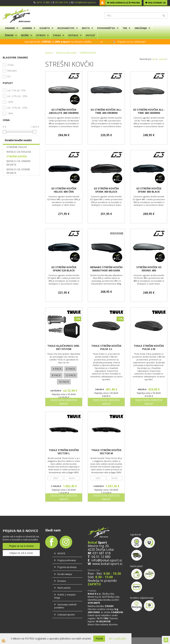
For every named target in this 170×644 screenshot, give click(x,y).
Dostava (62, 581)
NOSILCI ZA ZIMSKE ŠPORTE (18, 163)
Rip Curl (108, 42)
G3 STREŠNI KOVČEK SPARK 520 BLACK (64, 269)
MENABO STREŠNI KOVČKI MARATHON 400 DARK (106, 269)
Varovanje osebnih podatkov (65, 606)
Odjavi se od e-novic (21, 553)
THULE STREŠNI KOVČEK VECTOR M (106, 452)
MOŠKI (25, 35)
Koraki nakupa (65, 574)
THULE (57, 35)
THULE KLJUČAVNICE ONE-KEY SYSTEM (64, 347)
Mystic (96, 42)
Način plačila (64, 588)
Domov (49, 53)
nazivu (163, 59)
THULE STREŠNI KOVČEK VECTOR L (64, 452)
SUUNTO (45, 28)
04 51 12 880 (43, 2)
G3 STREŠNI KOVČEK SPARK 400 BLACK (106, 190)
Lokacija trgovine (66, 615)
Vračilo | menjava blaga (65, 596)
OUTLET (90, 35)
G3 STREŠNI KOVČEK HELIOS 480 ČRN (64, 190)
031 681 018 (61, 2)
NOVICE (61, 553)
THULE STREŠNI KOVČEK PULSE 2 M (149, 347)
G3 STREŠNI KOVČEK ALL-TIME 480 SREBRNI (149, 111)
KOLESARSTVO (66, 28)
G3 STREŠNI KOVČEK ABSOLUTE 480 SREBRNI (64, 111)
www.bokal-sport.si (107, 564)
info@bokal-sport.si (85, 2)
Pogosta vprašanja (67, 567)
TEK (125, 28)
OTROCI (41, 35)
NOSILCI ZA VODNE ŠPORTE (18, 171)
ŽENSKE (9, 35)
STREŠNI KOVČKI (17, 156)
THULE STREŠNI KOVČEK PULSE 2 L (106, 347)
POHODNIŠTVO (106, 28)
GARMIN (27, 28)
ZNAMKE (10, 28)
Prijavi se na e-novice (21, 546)
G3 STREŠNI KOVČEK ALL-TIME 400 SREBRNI (106, 111)
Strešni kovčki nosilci (66, 53)
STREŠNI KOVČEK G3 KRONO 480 (149, 269)
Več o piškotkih (117, 639)
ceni (155, 59)
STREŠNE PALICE (17, 147)
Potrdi (99, 639)
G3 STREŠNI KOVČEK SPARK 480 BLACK (149, 190)
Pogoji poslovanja (67, 560)
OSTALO (73, 35)
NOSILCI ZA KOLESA (19, 152)
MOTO (86, 28)
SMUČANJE (141, 28)
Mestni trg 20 (98, 546)
